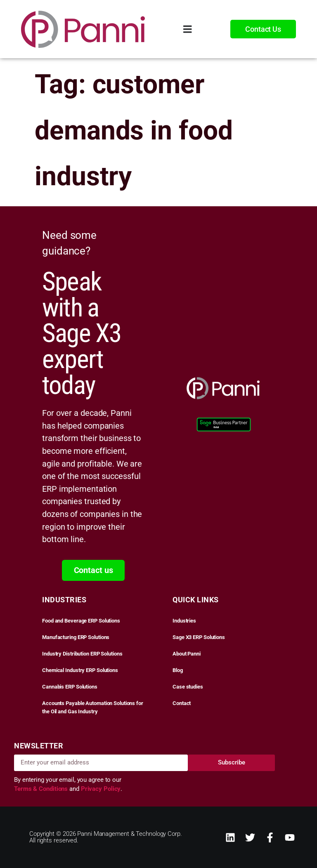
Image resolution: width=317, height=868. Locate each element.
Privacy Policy (101, 789)
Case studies (188, 687)
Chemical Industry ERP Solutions (80, 670)
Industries (184, 621)
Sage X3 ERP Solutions (199, 637)
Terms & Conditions (42, 789)
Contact (182, 703)
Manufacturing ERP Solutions (76, 637)
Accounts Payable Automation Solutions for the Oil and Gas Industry (93, 707)
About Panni (187, 654)
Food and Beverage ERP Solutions (81, 621)
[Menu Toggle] (188, 29)
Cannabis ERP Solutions (70, 687)
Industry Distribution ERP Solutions (82, 654)
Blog (178, 670)
